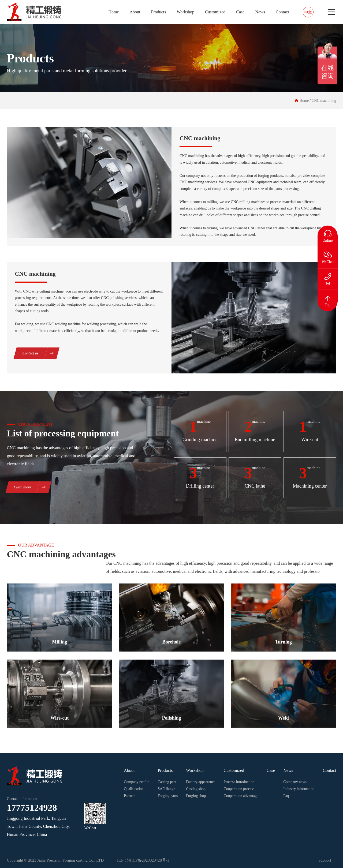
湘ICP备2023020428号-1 (148, 860)
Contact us (40, 353)
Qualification (134, 789)
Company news (295, 782)
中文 (308, 12)
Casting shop (196, 789)
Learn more (32, 487)
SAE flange (166, 789)
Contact (282, 12)
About (135, 12)
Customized (215, 12)
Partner (129, 796)
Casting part (167, 782)
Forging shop (196, 796)
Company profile (137, 782)
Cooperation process (239, 789)
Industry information (299, 789)
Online (327, 234)
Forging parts (168, 796)
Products (159, 12)
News (260, 12)
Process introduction (239, 782)
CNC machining (324, 101)
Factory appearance (201, 782)
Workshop (186, 12)
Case (240, 12)
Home (113, 12)
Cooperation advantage (241, 796)
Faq (286, 796)
